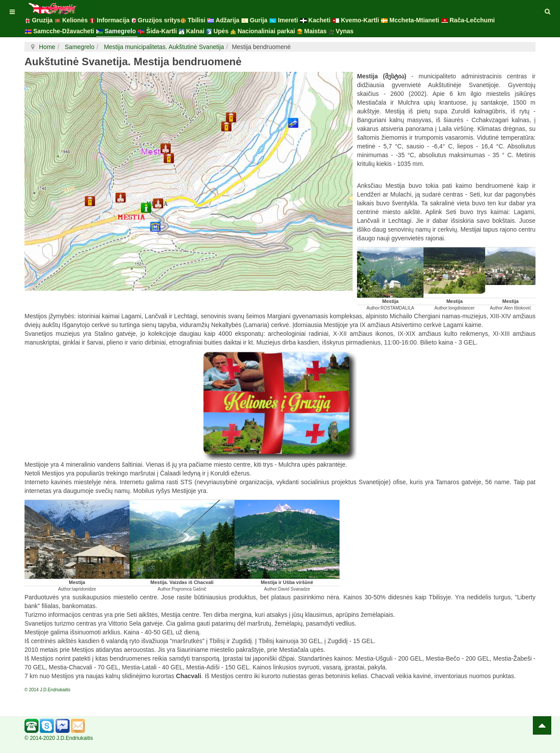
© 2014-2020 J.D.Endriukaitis (59, 738)
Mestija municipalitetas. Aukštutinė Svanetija (163, 47)
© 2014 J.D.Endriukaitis (47, 690)
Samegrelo (79, 47)
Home (47, 47)
